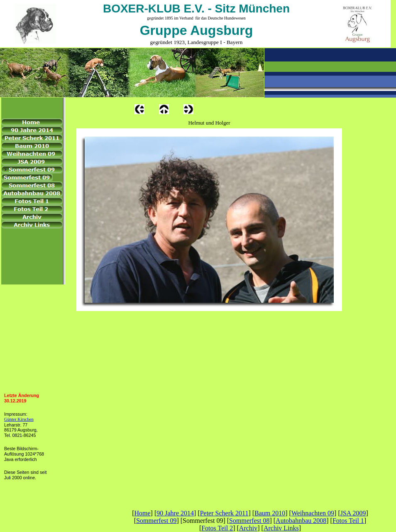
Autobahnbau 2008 (301, 521)
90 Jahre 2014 (175, 513)
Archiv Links (281, 528)
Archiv (248, 528)
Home (142, 513)
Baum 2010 (270, 513)
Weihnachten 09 (313, 513)
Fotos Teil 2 (217, 528)
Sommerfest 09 (156, 521)
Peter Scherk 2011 (224, 513)
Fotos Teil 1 (348, 521)
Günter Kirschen (19, 419)
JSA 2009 (353, 513)
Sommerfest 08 (249, 521)
